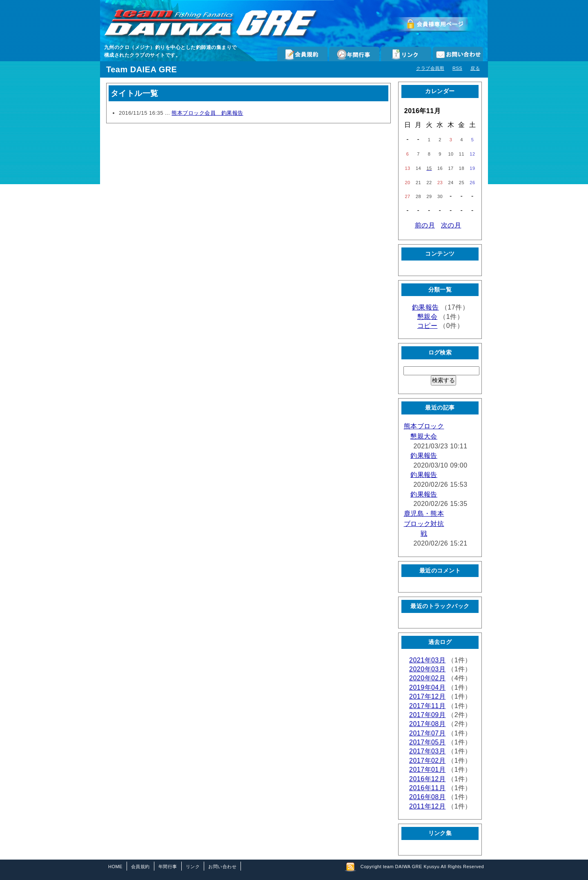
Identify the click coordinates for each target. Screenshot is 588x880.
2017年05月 (427, 742)
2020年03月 (427, 669)
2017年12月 (427, 696)
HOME (115, 867)
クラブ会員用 (430, 68)
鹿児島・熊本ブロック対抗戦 (424, 524)
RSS (457, 68)
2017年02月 (427, 761)
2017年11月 (427, 706)
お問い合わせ (458, 54)
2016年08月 (427, 797)
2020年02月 (427, 678)
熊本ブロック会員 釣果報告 (207, 113)
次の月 (451, 225)
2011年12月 (427, 806)
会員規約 (302, 54)
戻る (475, 68)
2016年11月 (427, 788)
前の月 (425, 225)
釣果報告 (425, 307)
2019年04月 (427, 687)
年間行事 (354, 54)
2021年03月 (427, 660)
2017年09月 (427, 715)
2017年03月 (427, 751)
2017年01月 (427, 770)
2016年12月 (427, 779)
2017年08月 (427, 724)
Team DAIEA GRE (141, 69)
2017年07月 (427, 733)
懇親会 (427, 317)
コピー (427, 326)
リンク (406, 54)
